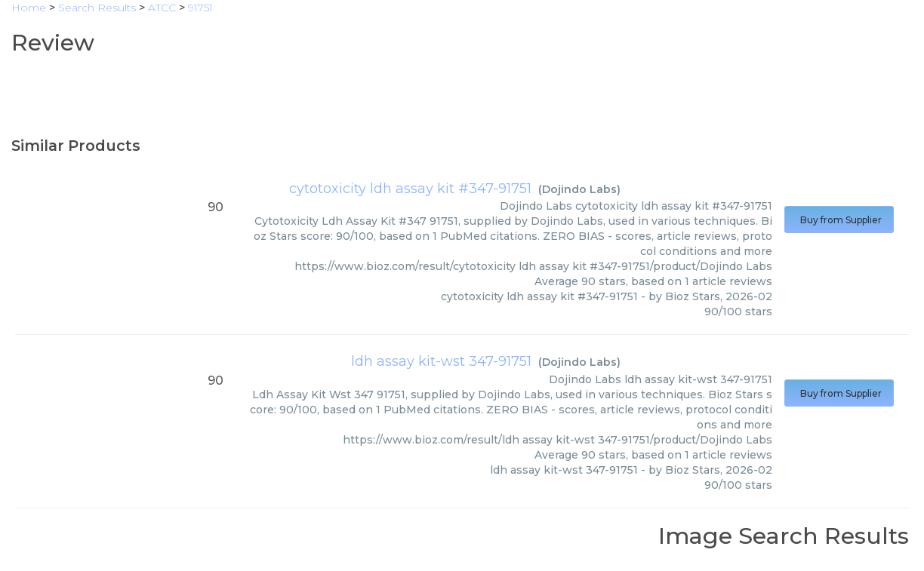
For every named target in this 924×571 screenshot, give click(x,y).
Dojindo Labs (579, 189)
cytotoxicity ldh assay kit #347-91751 (410, 189)
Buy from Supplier (839, 220)
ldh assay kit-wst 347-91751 (441, 361)
